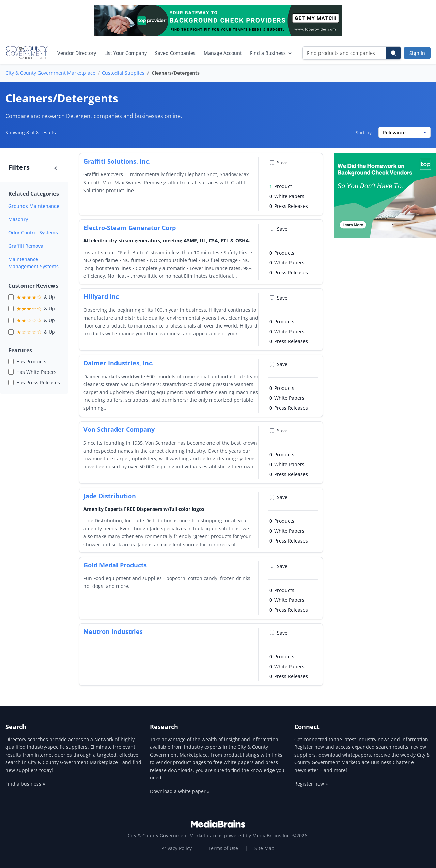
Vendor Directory (77, 53)
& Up (36, 297)
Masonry (18, 219)
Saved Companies (175, 53)
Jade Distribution (110, 496)
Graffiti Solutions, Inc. (117, 161)
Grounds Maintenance (34, 206)
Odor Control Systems (33, 233)
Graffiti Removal (26, 246)
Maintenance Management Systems (33, 263)
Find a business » (25, 784)
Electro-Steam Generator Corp (130, 228)
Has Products (31, 361)
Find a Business (271, 53)
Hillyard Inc (101, 296)
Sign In (417, 53)
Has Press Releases (38, 383)
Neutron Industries (113, 631)
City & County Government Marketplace (50, 73)
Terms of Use (223, 848)
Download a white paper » (180, 791)
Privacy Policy (177, 848)
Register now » (311, 784)
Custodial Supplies (123, 73)
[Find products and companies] (345, 53)
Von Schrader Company (119, 429)
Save (278, 162)
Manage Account (223, 53)
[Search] (393, 53)
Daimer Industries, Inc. (119, 363)
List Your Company (126, 53)
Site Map (264, 848)
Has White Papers (36, 372)
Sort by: (364, 132)
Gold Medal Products (115, 565)
